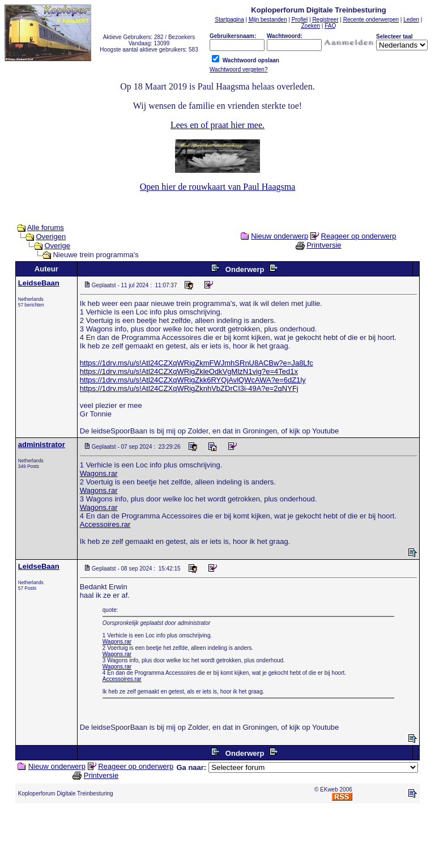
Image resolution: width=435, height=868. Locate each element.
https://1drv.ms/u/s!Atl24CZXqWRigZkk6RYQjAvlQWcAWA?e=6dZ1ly (193, 380)
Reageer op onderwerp (359, 236)
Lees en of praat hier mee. (217, 125)
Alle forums (46, 227)
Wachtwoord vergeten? (238, 69)
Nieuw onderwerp (280, 236)
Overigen (51, 237)
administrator (42, 444)
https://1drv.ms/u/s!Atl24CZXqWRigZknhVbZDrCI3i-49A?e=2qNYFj (189, 388)
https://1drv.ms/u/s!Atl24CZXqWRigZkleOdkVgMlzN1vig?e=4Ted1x (189, 371)
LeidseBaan (39, 283)
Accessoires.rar (105, 524)
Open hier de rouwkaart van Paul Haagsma (218, 187)
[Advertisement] (217, 838)
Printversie (324, 245)
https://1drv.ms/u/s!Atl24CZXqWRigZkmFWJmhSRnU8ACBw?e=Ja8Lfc (197, 363)
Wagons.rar (99, 473)
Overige (57, 246)
